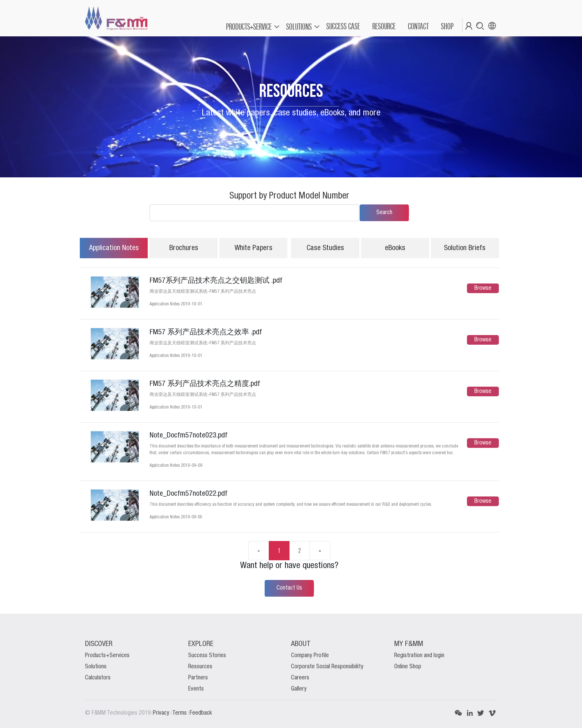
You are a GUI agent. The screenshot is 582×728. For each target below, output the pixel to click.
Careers (300, 678)
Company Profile (310, 656)
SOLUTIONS (299, 27)
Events (196, 689)
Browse (483, 288)
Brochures (184, 248)
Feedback (201, 713)
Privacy (162, 713)
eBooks (395, 248)
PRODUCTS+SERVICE (249, 27)
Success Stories (207, 656)
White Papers (254, 248)
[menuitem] (343, 26)
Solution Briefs (465, 248)
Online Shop (408, 667)
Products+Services (107, 656)
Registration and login (419, 656)
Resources (200, 667)
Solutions (96, 667)
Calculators (98, 678)
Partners (198, 678)
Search (384, 213)
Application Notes (114, 248)
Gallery (299, 689)
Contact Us (289, 588)
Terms (180, 713)
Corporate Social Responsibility (327, 667)
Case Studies (325, 248)
